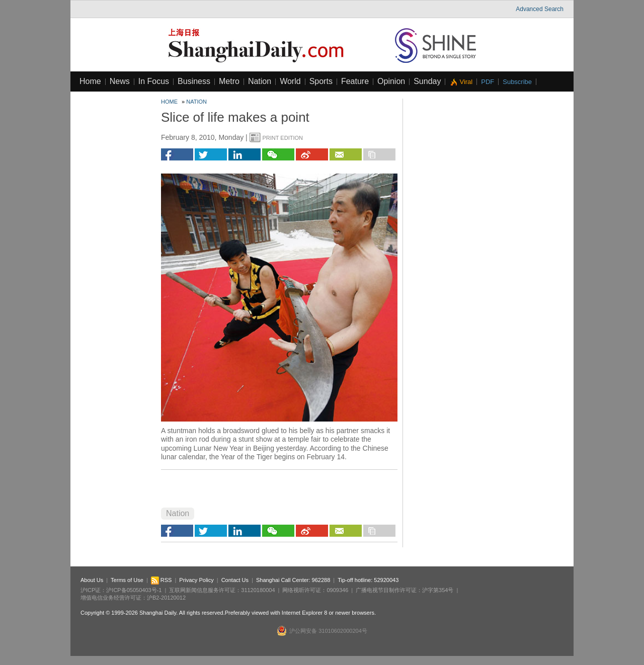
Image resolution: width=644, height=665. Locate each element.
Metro (229, 81)
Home (90, 81)
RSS (162, 580)
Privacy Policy (196, 580)
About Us (92, 580)
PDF (488, 82)
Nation (260, 81)
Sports (321, 81)
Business (194, 81)
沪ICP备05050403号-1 (134, 590)
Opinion (391, 81)
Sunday (427, 81)
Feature (355, 81)
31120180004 (258, 590)
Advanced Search (540, 9)
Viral (466, 82)
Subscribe (517, 82)
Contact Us (235, 580)
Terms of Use (127, 580)
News (120, 81)
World (290, 81)
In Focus (154, 81)
